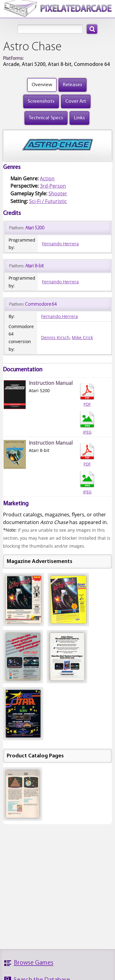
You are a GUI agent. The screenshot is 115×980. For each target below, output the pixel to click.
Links (79, 118)
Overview (42, 85)
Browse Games (34, 963)
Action (47, 178)
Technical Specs (46, 118)
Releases (73, 85)
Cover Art (76, 101)
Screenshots (41, 101)
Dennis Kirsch (55, 337)
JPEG (87, 423)
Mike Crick (82, 337)
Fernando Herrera (60, 244)
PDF (87, 395)
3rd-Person (53, 186)
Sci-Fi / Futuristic (48, 201)
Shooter (58, 193)
